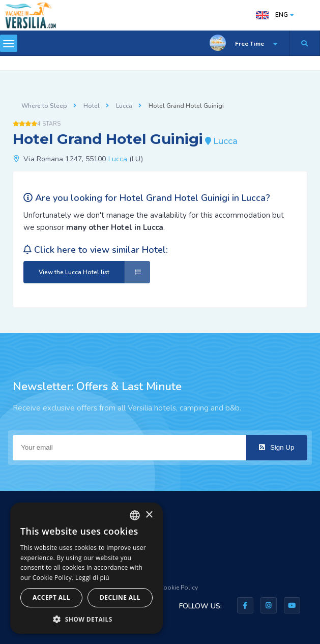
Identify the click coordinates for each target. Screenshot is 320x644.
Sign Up (277, 447)
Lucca (124, 106)
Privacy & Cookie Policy (165, 588)
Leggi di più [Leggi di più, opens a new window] (92, 578)
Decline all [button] (120, 597)
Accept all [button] (51, 597)
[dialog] (86, 568)
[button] (86, 619)
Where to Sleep (44, 106)
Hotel (92, 106)
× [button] (149, 515)
